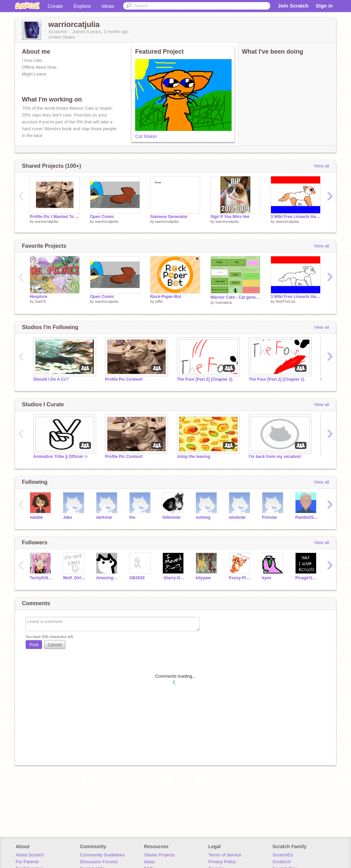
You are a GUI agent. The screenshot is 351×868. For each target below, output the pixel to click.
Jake (68, 517)
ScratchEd (283, 855)
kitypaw (203, 578)
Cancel (55, 645)
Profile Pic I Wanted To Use (55, 217)
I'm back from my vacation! (275, 457)
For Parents (27, 862)
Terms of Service (225, 855)
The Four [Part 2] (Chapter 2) (205, 379)
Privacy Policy (222, 862)
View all (321, 166)
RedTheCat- (286, 301)
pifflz (159, 301)
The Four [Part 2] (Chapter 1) (276, 379)
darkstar (104, 517)
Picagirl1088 (307, 578)
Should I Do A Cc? (51, 379)
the (132, 517)
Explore (82, 6)
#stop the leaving (194, 457)
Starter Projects (159, 855)
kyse (267, 578)
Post (34, 645)
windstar (237, 517)
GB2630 (137, 578)
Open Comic (102, 217)
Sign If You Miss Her (230, 217)
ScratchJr (282, 862)
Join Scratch (293, 6)
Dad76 (40, 301)
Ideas (108, 6)
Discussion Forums (99, 862)
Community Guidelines (102, 855)
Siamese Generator (169, 217)
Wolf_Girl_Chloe (74, 578)
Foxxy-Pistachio (240, 578)
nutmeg (203, 517)
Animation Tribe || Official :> (60, 457)
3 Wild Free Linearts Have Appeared (296, 297)
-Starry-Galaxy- (174, 578)
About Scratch (30, 855)
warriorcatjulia (47, 221)
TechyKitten (41, 578)
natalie (36, 517)
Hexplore (38, 297)
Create (55, 6)
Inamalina (224, 302)
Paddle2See (307, 517)
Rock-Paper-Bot (166, 297)
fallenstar (172, 517)
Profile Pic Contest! (124, 379)
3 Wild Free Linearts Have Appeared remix (296, 217)
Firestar (270, 517)
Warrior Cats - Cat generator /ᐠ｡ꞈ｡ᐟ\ (235, 297)
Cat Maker (146, 136)
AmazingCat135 (108, 578)
